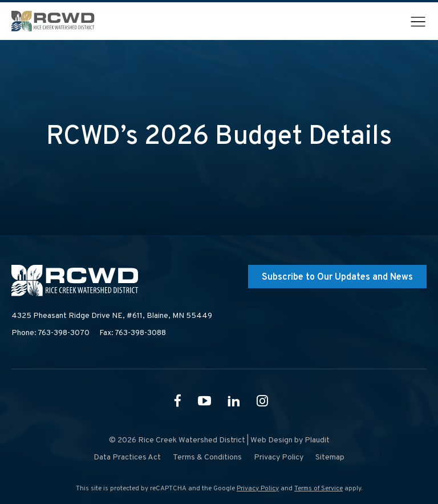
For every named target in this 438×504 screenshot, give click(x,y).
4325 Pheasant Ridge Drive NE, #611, (112, 316)
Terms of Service (319, 489)
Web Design (271, 440)
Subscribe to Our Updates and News (337, 277)
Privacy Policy (258, 489)
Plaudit (317, 440)
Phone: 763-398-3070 (50, 333)
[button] (418, 22)
